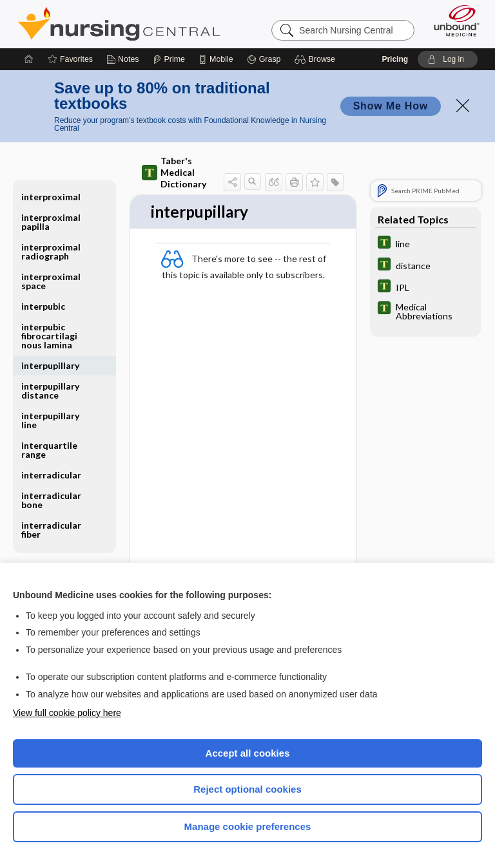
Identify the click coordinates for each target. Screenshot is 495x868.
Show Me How (391, 106)
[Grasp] (264, 59)
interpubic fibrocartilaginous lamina (49, 336)
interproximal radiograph (51, 251)
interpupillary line (50, 420)
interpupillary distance (50, 391)
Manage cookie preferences (248, 826)
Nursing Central (119, 24)
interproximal (51, 197)
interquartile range (49, 450)
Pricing (395, 59)
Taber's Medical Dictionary (174, 172)
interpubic (43, 306)
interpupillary (50, 365)
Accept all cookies (248, 753)
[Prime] (169, 59)
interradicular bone (51, 500)
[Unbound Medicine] (452, 21)
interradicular (51, 475)
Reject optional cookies (247, 789)
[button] (317, 59)
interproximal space (51, 281)
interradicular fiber (51, 530)
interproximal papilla (51, 222)
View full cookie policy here (67, 713)
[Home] (29, 59)
